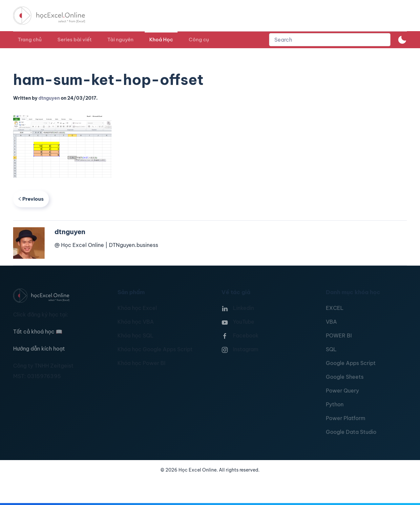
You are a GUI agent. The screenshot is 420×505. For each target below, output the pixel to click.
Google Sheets (345, 377)
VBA (331, 322)
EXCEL (335, 308)
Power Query (342, 391)
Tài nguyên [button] (120, 40)
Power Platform (346, 418)
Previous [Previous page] (31, 199)
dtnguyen (49, 98)
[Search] (330, 40)
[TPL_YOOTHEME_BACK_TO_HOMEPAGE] (55, 16)
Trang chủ (30, 40)
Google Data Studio (351, 432)
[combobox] (330, 40)
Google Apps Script (351, 363)
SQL (331, 349)
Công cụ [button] (199, 40)
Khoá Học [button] (161, 40)
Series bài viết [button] (74, 40)
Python (335, 404)
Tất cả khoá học (38, 332)
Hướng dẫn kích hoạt (39, 349)
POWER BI (339, 335)
